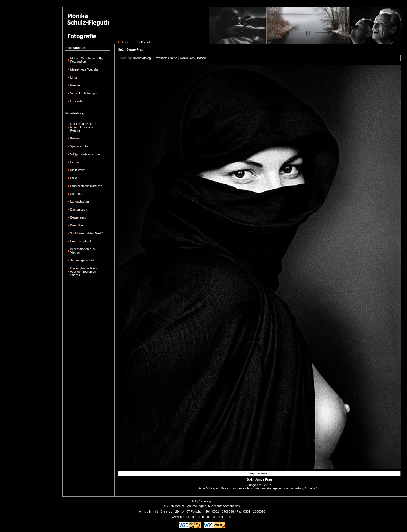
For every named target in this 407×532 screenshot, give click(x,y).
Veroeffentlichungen (84, 93)
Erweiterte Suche (165, 58)
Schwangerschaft (82, 260)
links (195, 501)
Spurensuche (80, 146)
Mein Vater (78, 170)
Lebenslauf (78, 101)
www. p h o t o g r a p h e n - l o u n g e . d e (202, 517)
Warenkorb (187, 58)
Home (125, 42)
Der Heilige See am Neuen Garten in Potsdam (84, 127)
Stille (74, 178)
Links (74, 77)
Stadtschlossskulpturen (86, 186)
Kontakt (146, 42)
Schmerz (76, 194)
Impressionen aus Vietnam (83, 251)
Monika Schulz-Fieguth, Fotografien (87, 60)
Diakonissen (79, 210)
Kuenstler (77, 225)
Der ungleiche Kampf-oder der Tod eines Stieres (85, 272)
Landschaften (80, 202)
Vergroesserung (259, 473)
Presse (75, 85)
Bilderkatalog (142, 58)
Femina (76, 162)
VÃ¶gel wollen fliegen (85, 154)
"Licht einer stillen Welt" (87, 233)
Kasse (202, 58)
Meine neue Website (84, 69)
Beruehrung (79, 217)
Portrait (75, 138)
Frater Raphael (81, 241)
